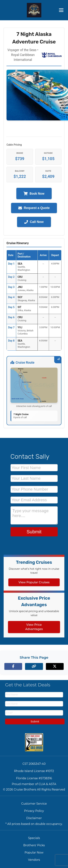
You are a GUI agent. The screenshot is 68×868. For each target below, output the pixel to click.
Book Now (34, 194)
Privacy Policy (34, 811)
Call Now (34, 222)
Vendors (34, 860)
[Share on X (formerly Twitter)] (55, 666)
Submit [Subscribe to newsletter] (35, 721)
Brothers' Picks (34, 845)
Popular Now (34, 853)
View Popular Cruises (34, 582)
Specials (34, 838)
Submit (34, 532)
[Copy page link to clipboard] (34, 666)
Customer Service (34, 804)
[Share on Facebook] (13, 666)
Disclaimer (34, 818)
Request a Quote (34, 208)
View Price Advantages (34, 627)
